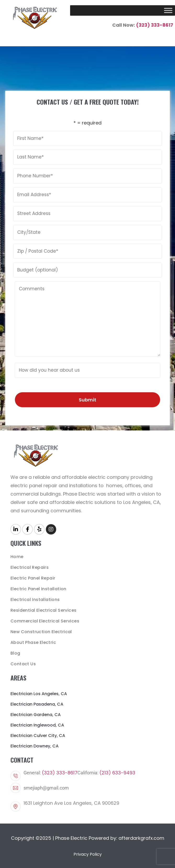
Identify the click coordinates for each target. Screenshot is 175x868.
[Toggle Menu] (168, 10)
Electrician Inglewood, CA (37, 725)
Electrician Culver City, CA (38, 736)
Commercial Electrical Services (45, 621)
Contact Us (23, 664)
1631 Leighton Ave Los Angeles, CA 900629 (71, 803)
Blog (15, 653)
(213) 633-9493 (117, 773)
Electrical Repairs (30, 567)
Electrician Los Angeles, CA (39, 694)
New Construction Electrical (41, 632)
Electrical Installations (35, 600)
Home (17, 557)
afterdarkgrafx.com (141, 838)
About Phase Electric (33, 642)
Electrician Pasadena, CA (37, 704)
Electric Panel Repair (33, 578)
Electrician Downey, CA (35, 746)
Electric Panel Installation (38, 589)
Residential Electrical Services (43, 610)
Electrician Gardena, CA (36, 715)
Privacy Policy (88, 854)
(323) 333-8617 (155, 25)
